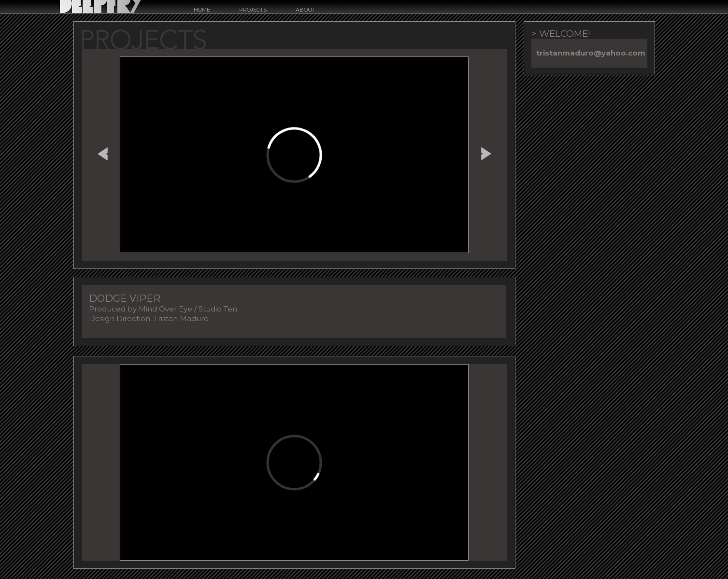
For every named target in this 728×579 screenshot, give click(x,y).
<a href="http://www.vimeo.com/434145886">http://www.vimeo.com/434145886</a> (294, 155)
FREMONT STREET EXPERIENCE (103, 152)
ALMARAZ (486, 152)
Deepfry (100, 7)
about (306, 10)
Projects (253, 10)
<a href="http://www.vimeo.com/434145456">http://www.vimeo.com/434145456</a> (294, 462)
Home (202, 10)
